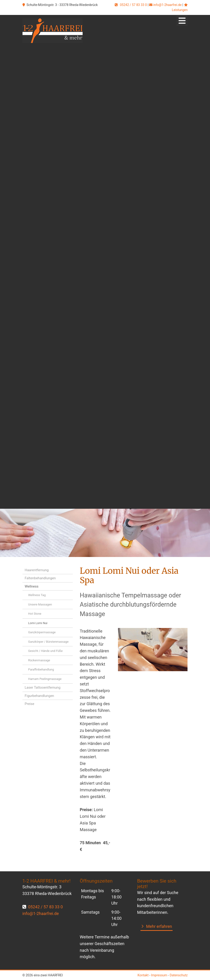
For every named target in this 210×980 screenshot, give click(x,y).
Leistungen (180, 10)
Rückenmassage (39, 660)
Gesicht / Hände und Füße (45, 651)
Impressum (159, 975)
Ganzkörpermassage (42, 632)
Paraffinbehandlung (41, 669)
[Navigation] (182, 20)
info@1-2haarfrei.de (167, 5)
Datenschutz (179, 975)
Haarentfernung (37, 570)
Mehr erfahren (159, 926)
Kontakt (143, 975)
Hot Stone (35, 614)
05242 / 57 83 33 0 (133, 5)
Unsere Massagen (40, 604)
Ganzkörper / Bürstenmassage (48, 642)
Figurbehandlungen (39, 696)
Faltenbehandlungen (40, 578)
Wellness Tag (37, 595)
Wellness (32, 586)
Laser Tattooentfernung (43, 687)
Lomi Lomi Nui (38, 623)
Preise (30, 704)
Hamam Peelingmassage (45, 679)
